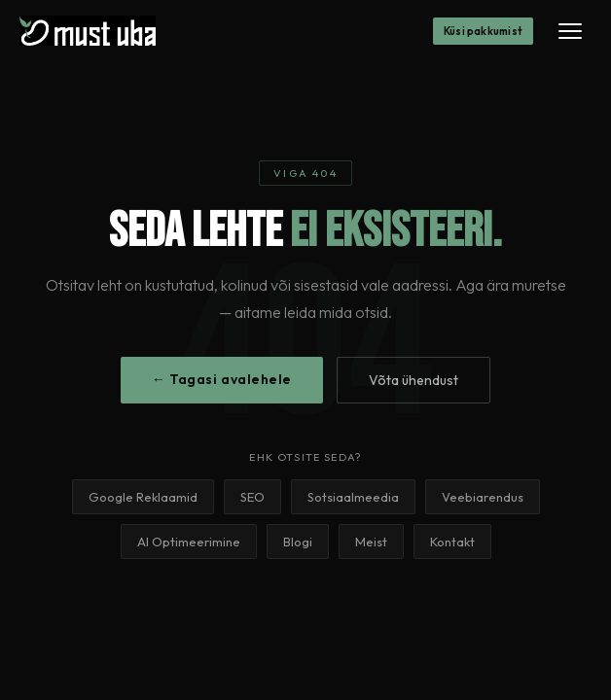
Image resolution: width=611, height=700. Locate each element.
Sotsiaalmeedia (353, 497)
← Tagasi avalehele (222, 379)
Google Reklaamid (143, 497)
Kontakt (452, 542)
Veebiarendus (483, 497)
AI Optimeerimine (189, 542)
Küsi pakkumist (483, 31)
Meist (371, 542)
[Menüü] (570, 31)
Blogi (298, 542)
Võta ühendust (413, 380)
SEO (252, 497)
